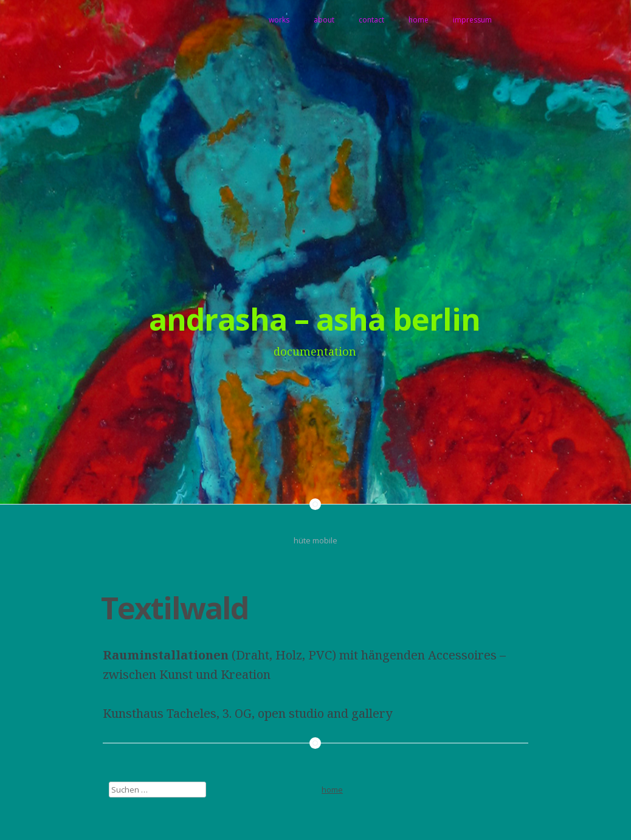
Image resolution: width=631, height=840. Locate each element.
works (279, 20)
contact (371, 20)
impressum (472, 20)
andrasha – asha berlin (315, 319)
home (419, 20)
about (324, 20)
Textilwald (174, 608)
